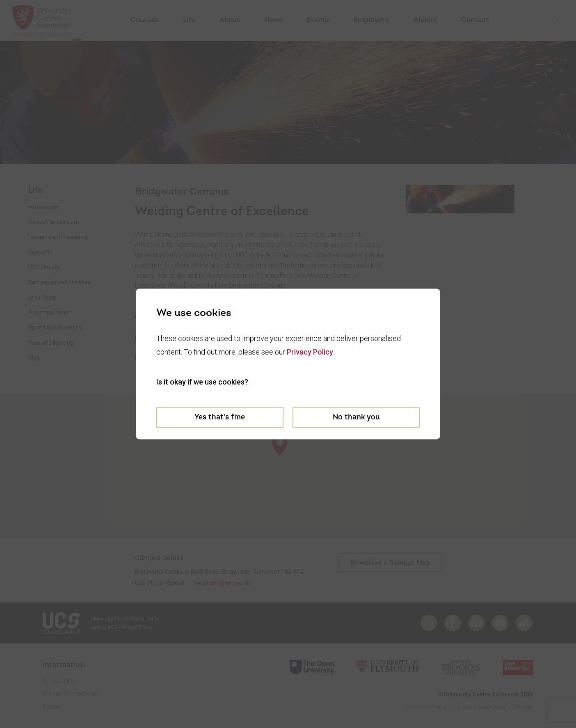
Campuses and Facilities (59, 282)
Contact (475, 20)
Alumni (425, 20)
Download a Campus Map (391, 563)
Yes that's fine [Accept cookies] (220, 417)
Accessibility (59, 681)
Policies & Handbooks (71, 694)
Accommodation (50, 312)
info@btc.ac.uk (230, 583)
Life (189, 20)
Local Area (42, 298)
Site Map (523, 707)
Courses (144, 20)
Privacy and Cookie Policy (477, 707)
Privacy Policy (310, 351)
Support (39, 252)
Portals (52, 707)
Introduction (44, 207)
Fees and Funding (51, 343)
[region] (288, 467)
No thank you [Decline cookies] (356, 417)
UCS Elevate (44, 267)
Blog (34, 357)
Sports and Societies (55, 327)
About (230, 20)
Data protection (424, 707)
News (273, 20)
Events (318, 20)
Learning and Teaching (58, 237)
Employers (371, 20)
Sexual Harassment (54, 222)
